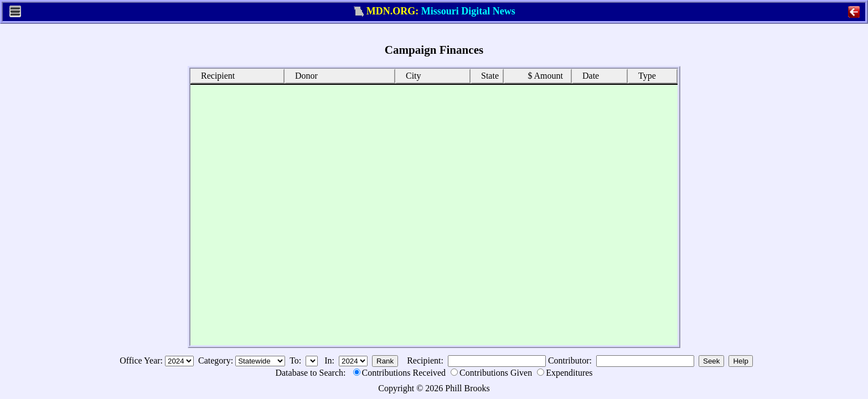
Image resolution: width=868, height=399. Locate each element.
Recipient (214, 75)
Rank (385, 361)
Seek (711, 361)
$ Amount (542, 76)
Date (587, 75)
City (410, 75)
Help (740, 361)
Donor (303, 75)
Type (643, 75)
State (486, 75)
